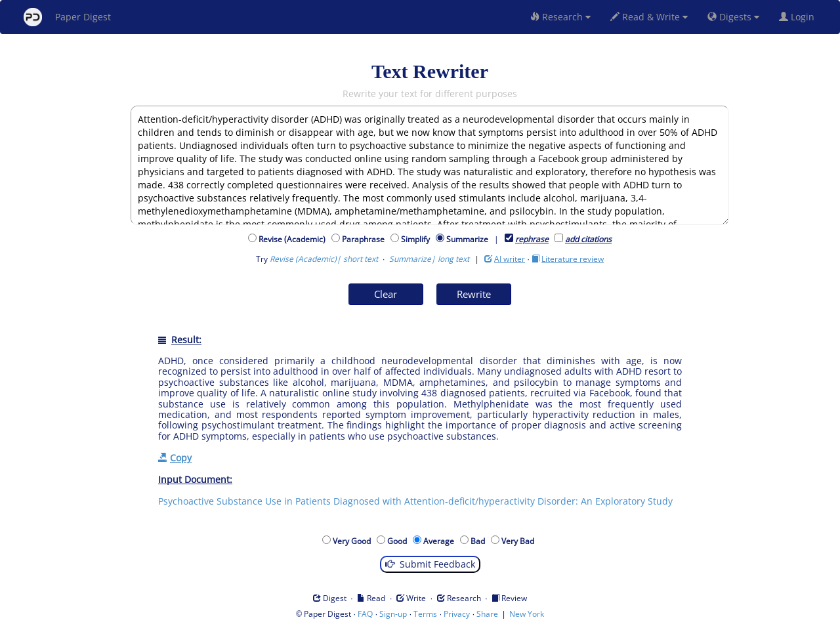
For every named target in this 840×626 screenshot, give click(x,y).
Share (487, 614)
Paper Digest (67, 17)
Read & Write (649, 17)
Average (441, 541)
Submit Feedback (430, 564)
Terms (425, 614)
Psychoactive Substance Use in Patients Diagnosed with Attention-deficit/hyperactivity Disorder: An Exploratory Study (415, 501)
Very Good (354, 541)
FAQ (365, 614)
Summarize (467, 239)
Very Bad (520, 541)
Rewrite (474, 294)
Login (799, 17)
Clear (386, 294)
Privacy (457, 614)
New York (527, 614)
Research (560, 17)
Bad (480, 541)
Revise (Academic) (294, 239)
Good (399, 541)
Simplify (417, 239)
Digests (733, 17)
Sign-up (393, 614)
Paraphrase (365, 239)
